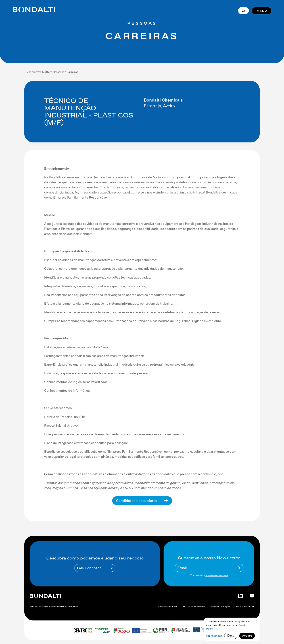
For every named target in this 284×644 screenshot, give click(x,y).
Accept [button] (247, 636)
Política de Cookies (245, 607)
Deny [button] (231, 636)
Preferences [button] (214, 636)
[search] (243, 11)
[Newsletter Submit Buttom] (238, 568)
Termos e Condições (220, 607)
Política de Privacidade (217, 576)
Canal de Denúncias (168, 607)
